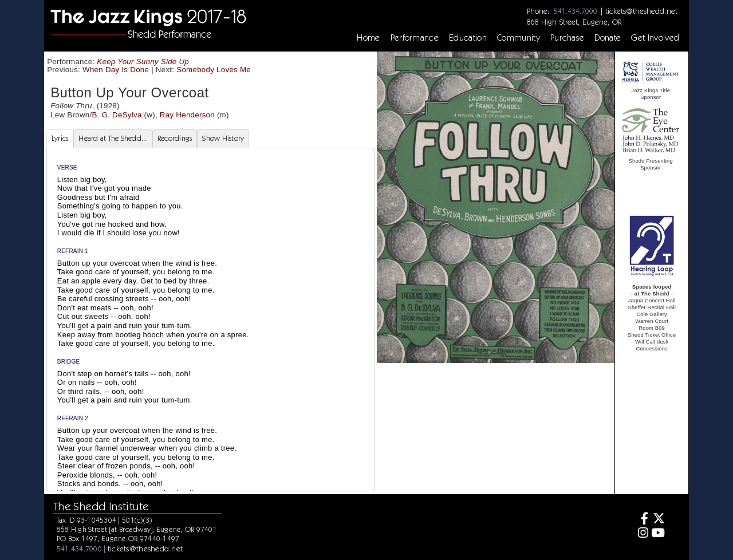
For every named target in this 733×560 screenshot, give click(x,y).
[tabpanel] (210, 335)
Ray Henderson (187, 115)
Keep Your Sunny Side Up (143, 62)
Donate (608, 38)
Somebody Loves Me (214, 70)
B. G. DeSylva (117, 115)
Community (519, 38)
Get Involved (655, 38)
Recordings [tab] (175, 138)
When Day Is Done (116, 70)
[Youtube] (658, 534)
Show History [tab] (223, 138)
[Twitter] (658, 520)
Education (468, 38)
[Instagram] (641, 534)
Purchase (568, 38)
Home (368, 38)
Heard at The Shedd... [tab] (113, 138)
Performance (415, 38)
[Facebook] (641, 520)
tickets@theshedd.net (641, 11)
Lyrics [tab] (60, 138)
